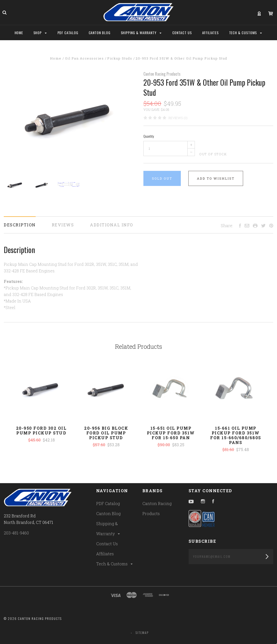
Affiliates (105, 554)
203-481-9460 (16, 533)
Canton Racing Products (162, 74)
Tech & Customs (115, 564)
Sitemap (142, 633)
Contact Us (107, 544)
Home (19, 33)
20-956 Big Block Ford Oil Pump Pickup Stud (106, 433)
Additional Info (112, 225)
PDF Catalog (108, 503)
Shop (40, 33)
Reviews (63, 225)
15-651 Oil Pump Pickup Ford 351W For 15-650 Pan (171, 433)
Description (20, 225)
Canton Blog (108, 513)
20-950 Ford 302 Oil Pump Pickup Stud (41, 430)
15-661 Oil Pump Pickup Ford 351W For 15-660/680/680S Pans (236, 435)
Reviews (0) (178, 118)
